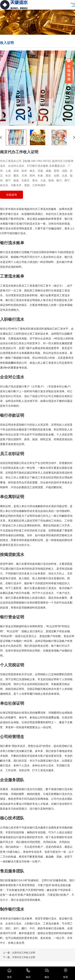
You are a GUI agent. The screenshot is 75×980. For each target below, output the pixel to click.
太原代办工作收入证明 (24, 953)
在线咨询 (12, 195)
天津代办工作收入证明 (24, 957)
